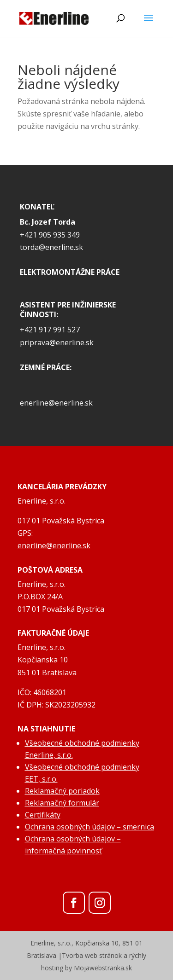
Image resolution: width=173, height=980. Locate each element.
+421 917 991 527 (50, 330)
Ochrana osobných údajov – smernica (89, 827)
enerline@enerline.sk (56, 403)
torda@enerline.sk (51, 247)
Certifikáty (43, 815)
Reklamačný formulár (62, 803)
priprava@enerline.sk (57, 342)
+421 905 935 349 (50, 235)
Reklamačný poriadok (62, 791)
